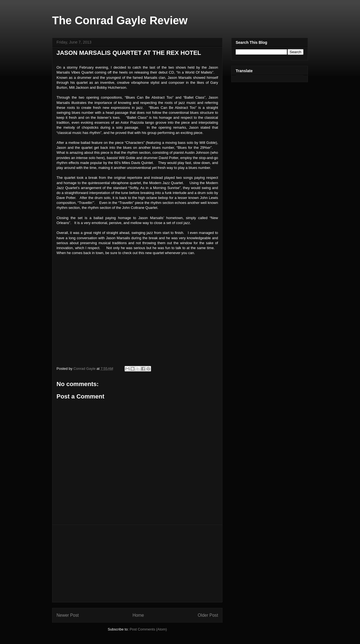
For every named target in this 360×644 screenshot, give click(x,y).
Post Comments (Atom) (148, 629)
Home (138, 615)
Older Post (208, 615)
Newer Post (68, 615)
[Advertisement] (137, 564)
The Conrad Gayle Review (120, 20)
